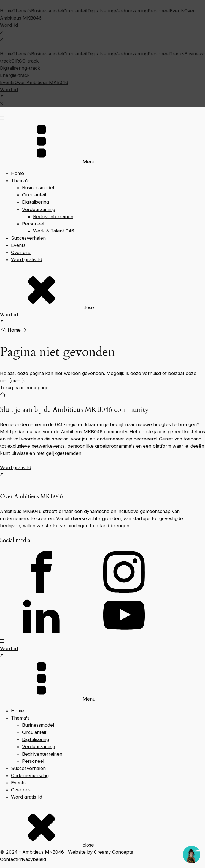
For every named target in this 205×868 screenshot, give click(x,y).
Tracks (177, 54)
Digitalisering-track (20, 68)
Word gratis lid (27, 259)
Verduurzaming (131, 11)
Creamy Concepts (114, 852)
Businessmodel (47, 11)
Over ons (21, 252)
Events (177, 11)
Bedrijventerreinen (53, 217)
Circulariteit (75, 11)
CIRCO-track (25, 61)
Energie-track (15, 75)
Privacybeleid (32, 859)
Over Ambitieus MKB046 (41, 82)
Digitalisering (101, 11)
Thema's (22, 11)
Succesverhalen (28, 238)
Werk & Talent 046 (54, 231)
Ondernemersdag (30, 775)
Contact (9, 859)
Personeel (159, 11)
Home (6, 11)
